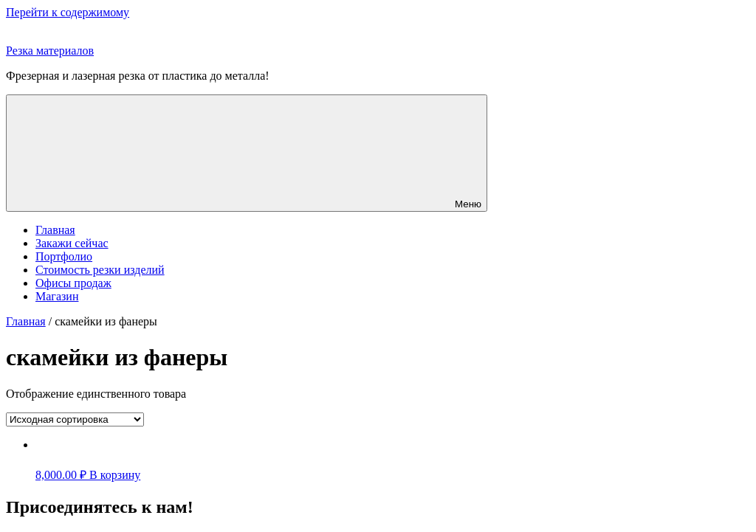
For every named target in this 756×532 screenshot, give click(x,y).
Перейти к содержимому (68, 12)
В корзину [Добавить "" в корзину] (115, 475)
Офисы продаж (73, 283)
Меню (247, 153)
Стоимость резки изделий (100, 270)
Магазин (57, 296)
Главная (55, 230)
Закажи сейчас (72, 243)
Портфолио (64, 256)
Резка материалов (50, 51)
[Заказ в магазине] (75, 419)
